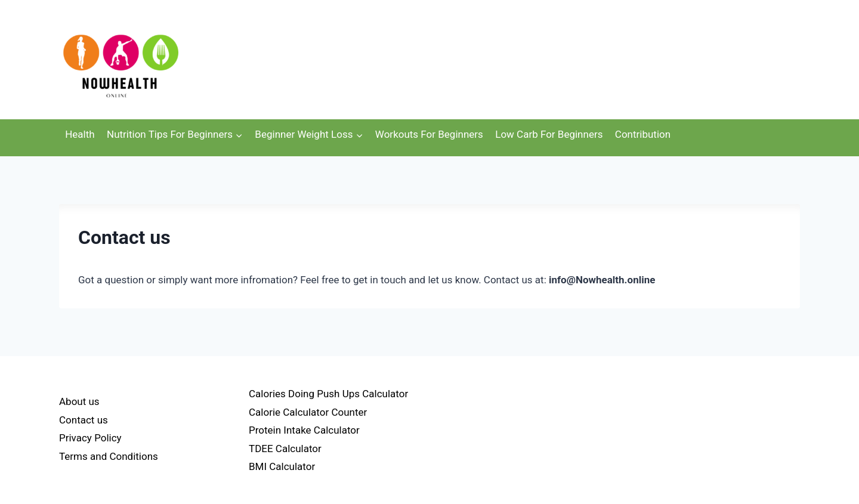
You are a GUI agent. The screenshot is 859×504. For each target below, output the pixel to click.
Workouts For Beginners (429, 134)
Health (80, 134)
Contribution (643, 134)
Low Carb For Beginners (549, 134)
